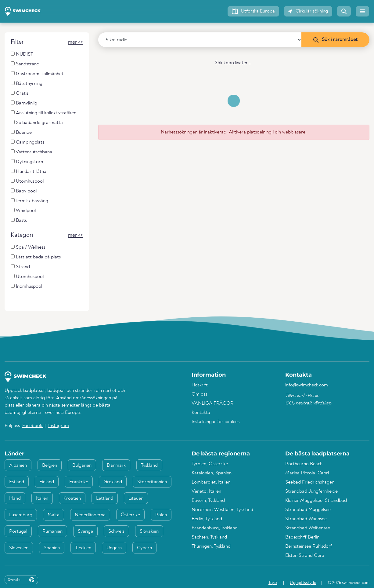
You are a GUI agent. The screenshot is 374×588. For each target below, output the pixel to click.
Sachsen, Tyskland (209, 537)
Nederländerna (90, 515)
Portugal (18, 531)
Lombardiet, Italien (211, 482)
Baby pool (24, 191)
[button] (253, 11)
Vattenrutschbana (31, 152)
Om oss (199, 394)
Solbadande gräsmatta (37, 123)
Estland (17, 482)
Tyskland (149, 466)
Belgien (50, 466)
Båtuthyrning (27, 84)
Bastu (19, 220)
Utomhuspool (27, 181)
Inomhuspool (26, 286)
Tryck (273, 583)
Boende (21, 132)
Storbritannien (152, 482)
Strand (20, 267)
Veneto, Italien (206, 491)
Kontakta (201, 413)
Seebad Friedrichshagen (310, 482)
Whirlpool (23, 211)
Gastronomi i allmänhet (37, 74)
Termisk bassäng (29, 201)
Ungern (114, 548)
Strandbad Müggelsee (308, 510)
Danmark (116, 466)
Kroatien (72, 499)
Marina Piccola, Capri (307, 473)
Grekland (113, 482)
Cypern (144, 548)
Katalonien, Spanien (212, 473)
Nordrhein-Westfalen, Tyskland (222, 510)
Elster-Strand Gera (305, 556)
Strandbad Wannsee (306, 519)
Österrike (130, 515)
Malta (54, 515)
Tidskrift (200, 385)
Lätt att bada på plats (36, 257)
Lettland (105, 499)
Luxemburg (21, 515)
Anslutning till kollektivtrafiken (43, 113)
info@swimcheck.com (307, 385)
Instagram (59, 426)
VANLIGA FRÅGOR (212, 404)
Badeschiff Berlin (302, 537)
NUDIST (22, 54)
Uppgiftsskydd (303, 583)
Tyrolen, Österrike (210, 464)
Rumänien (52, 531)
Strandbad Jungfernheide (311, 491)
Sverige (85, 531)
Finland (47, 482)
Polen (161, 515)
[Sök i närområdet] (335, 40)
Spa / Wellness (28, 247)
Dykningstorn (27, 162)
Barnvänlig (24, 103)
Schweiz (116, 531)
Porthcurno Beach (304, 464)
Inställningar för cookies (216, 422)
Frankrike (79, 482)
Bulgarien (82, 466)
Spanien (52, 548)
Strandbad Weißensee (308, 528)
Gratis (20, 93)
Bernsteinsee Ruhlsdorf (309, 546)
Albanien (18, 466)
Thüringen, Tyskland (211, 546)
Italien (42, 499)
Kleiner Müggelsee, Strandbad (316, 501)
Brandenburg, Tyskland (215, 528)
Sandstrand (25, 64)
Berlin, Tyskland (207, 519)
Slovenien (19, 548)
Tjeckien (83, 548)
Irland (15, 499)
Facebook (33, 426)
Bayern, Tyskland (208, 501)
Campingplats (27, 142)
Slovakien (149, 531)
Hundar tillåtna (29, 172)
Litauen (136, 499)
